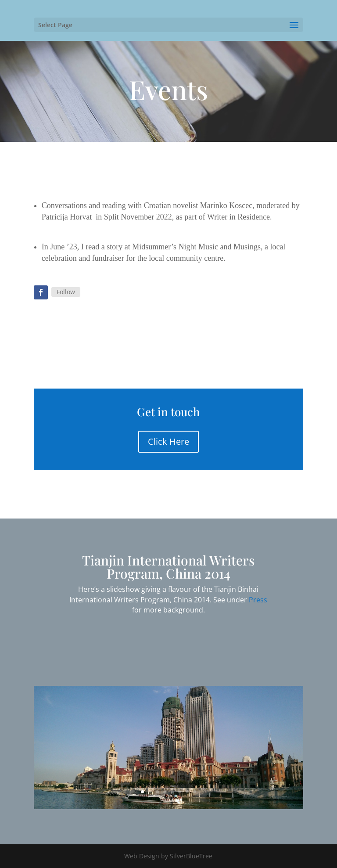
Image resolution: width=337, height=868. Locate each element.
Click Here (168, 441)
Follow (66, 292)
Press (258, 600)
